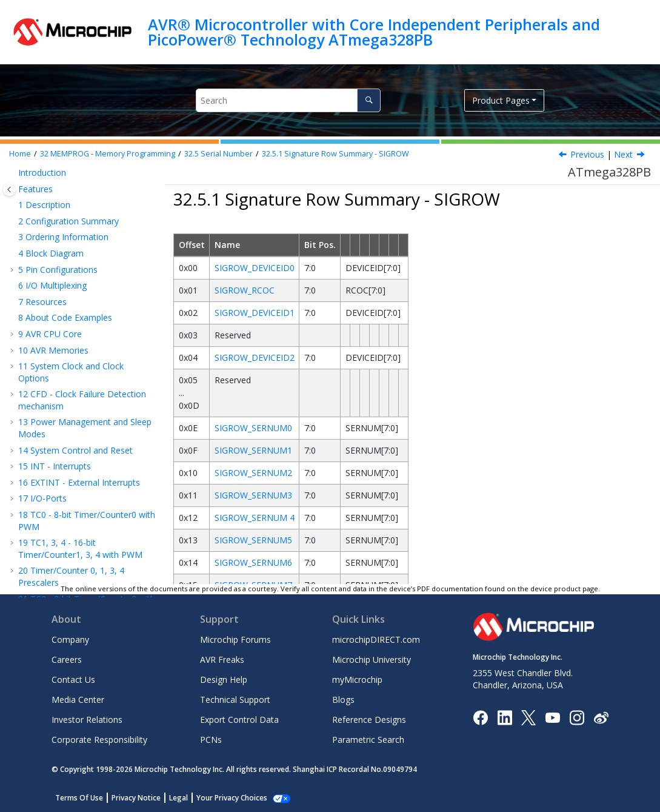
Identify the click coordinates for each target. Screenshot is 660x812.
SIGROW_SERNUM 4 (255, 518)
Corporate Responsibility (99, 740)
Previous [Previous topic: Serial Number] (587, 154)
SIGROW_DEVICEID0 (255, 268)
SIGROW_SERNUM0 (253, 428)
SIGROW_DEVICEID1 (255, 313)
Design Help (224, 679)
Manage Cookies (225, 798)
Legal (178, 798)
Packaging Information (69, 549)
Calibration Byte (67, 264)
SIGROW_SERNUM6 (253, 562)
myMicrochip (357, 679)
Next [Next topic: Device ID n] (623, 154)
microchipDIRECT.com (376, 639)
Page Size (55, 396)
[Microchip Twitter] (528, 716)
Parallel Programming (78, 453)
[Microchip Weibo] (601, 717)
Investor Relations (87, 720)
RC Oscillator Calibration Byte (85, 347)
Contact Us (73, 679)
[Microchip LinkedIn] (505, 716)
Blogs (343, 700)
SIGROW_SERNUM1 (253, 450)
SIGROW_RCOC (245, 290)
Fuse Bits (54, 232)
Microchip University (372, 659)
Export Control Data (239, 720)
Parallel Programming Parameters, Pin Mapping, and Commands (86, 424)
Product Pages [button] (501, 100)
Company (70, 639)
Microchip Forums (235, 639)
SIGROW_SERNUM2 (253, 473)
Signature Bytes (67, 248)
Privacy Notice (136, 798)
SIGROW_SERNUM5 (253, 540)
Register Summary (60, 517)
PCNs (211, 740)
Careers (67, 659)
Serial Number (218, 154)
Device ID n (82, 324)
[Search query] (288, 100)
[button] (13, 176)
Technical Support (235, 700)
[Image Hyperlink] (552, 717)
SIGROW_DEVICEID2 (255, 357)
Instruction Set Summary (73, 533)
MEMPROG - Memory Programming (108, 154)
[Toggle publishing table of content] (9, 190)
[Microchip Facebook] (480, 716)
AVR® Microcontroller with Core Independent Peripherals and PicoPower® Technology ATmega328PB (374, 32)
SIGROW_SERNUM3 (253, 495)
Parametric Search (368, 740)
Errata (36, 565)
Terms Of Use (79, 798)
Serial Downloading (74, 468)
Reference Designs (369, 720)
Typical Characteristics (68, 501)
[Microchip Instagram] (577, 716)
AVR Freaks (222, 659)
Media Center (78, 700)
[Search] (369, 100)
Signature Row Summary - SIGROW (335, 154)
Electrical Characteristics (72, 485)
